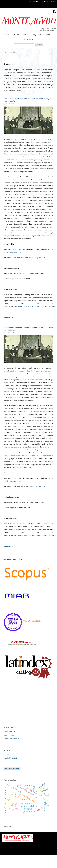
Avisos (25, 34)
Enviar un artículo (12, 769)
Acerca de (28, 39)
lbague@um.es (40, 258)
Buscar (39, 44)
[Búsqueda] (24, 45)
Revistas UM (33, 2)
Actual (6, 34)
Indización (49, 34)
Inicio (5, 52)
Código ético (36, 34)
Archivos (16, 34)
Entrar (54, 2)
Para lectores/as (9, 732)
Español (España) (10, 758)
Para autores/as (9, 735)
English (6, 754)
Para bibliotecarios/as (11, 739)
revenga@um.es (16, 252)
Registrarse (45, 2)
